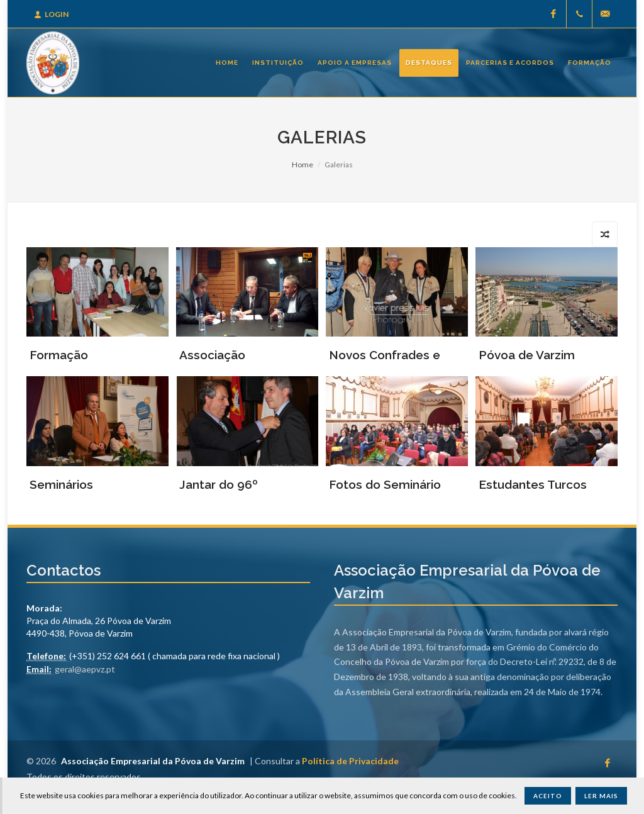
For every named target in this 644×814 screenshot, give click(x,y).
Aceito (548, 796)
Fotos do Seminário (385, 484)
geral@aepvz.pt (85, 669)
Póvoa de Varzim (527, 355)
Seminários (61, 484)
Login (51, 14)
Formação (59, 355)
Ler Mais (601, 796)
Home (303, 164)
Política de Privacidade (350, 761)
